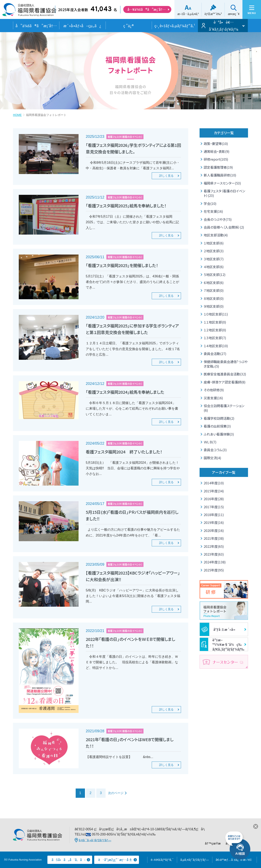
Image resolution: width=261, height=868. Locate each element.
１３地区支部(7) (215, 338)
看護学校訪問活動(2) (219, 418)
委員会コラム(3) (215, 450)
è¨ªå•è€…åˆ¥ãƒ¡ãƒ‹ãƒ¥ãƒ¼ (224, 26)
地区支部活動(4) (216, 235)
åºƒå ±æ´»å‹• (217, 629)
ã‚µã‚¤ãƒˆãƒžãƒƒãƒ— (195, 860)
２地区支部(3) (214, 251)
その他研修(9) (214, 390)
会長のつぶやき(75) (218, 219)
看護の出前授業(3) (217, 426)
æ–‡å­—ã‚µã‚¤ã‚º (188, 14)
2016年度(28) (214, 499)
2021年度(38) (214, 538)
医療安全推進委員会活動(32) (225, 374)
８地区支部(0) (214, 298)
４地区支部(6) (214, 267)
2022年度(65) (214, 546)
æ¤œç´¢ (234, 14)
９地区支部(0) (214, 306)
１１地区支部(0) (215, 322)
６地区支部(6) (214, 283)
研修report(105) (216, 159)
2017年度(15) (214, 507)
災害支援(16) (213, 398)
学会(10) (210, 203)
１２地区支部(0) (215, 330)
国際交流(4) (212, 458)
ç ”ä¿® (129, 26)
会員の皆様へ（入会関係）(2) (224, 227)
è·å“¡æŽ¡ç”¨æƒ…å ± (115, 860)
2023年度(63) (214, 554)
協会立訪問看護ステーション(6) (224, 408)
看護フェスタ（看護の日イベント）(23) (224, 193)
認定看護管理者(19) (218, 167)
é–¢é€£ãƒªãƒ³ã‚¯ (162, 860)
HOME (17, 115)
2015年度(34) (214, 491)
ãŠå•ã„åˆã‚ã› (68, 860)
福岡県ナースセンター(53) (222, 183)
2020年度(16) (214, 530)
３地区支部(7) (214, 259)
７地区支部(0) (214, 290)
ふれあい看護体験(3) (219, 434)
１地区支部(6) (214, 243)
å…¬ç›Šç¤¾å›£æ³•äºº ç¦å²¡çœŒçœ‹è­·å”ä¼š (29, 11)
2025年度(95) (214, 570)
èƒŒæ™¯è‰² (213, 14)
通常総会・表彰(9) (217, 151)
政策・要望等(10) (216, 144)
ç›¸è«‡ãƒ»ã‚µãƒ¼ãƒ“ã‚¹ (175, 26)
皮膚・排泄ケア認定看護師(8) (225, 382)
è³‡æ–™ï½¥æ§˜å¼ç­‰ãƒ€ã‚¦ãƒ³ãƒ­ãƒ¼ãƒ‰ (222, 644)
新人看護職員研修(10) (220, 175)
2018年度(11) (214, 515)
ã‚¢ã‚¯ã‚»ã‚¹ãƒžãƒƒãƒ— (95, 840)
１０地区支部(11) (216, 314)
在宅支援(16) (213, 211)
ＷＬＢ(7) (210, 442)
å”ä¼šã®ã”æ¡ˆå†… (36, 26)
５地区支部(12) (215, 275)
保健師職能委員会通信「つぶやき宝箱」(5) (226, 364)
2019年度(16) (214, 522)
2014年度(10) (214, 483)
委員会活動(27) (215, 354)
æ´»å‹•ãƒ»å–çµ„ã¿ (82, 26)
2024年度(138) (215, 562)
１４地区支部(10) (216, 346)
